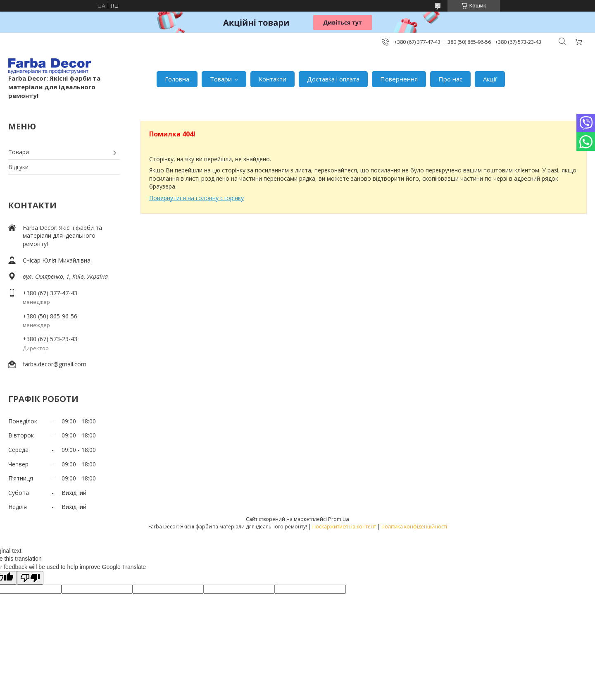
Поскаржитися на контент (344, 527)
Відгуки (18, 167)
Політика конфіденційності (414, 527)
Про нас (450, 79)
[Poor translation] (30, 578)
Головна (177, 79)
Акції (490, 79)
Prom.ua (339, 519)
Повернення (399, 79)
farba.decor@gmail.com (55, 364)
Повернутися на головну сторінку (196, 198)
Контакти (273, 79)
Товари (221, 79)
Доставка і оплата (333, 79)
